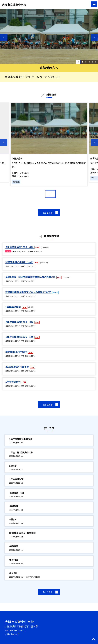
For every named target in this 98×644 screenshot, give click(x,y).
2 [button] (86, 62)
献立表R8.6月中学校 (16, 352)
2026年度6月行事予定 (17, 367)
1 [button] (83, 62)
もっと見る (48, 213)
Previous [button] (4, 37)
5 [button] (96, 62)
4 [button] (92, 62)
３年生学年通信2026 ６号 (20, 247)
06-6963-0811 (17, 630)
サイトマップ (13, 634)
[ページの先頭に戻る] (94, 640)
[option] (49, 36)
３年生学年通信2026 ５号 (20, 322)
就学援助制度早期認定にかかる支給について (28, 292)
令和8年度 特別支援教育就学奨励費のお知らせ (30, 277)
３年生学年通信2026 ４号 (20, 337)
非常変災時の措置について (19, 262)
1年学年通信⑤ (13, 307)
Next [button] (94, 37)
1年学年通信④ (13, 382)
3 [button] (89, 62)
